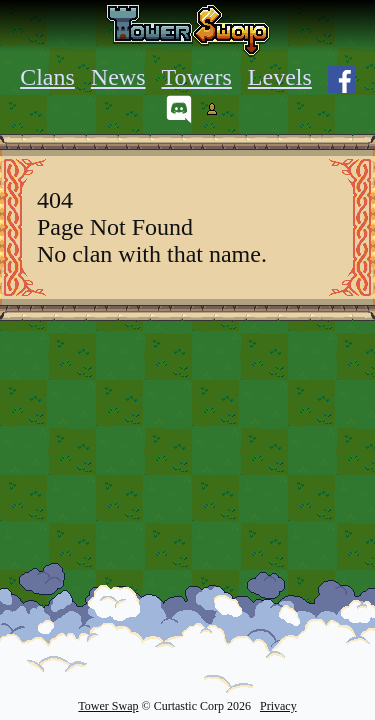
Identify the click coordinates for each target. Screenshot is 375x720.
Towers (197, 77)
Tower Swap (108, 706)
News (118, 77)
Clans (47, 77)
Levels (280, 77)
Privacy (278, 706)
